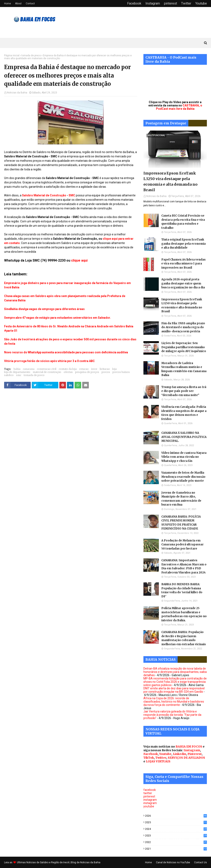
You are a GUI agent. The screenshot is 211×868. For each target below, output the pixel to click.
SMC (72, 195)
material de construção (47, 372)
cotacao (84, 369)
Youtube (201, 3)
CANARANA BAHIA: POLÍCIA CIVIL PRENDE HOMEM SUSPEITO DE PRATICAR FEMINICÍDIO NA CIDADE (181, 523)
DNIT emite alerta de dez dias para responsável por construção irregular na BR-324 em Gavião (174, 690)
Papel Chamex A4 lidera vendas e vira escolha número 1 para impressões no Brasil (183, 264)
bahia (17, 369)
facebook (150, 790)
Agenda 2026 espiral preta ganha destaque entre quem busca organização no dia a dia (183, 283)
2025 (176, 822)
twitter (148, 793)
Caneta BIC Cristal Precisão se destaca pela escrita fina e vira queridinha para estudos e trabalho (183, 222)
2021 (176, 849)
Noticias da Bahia (17, 93)
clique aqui (79, 260)
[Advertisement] (71, 435)
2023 (176, 836)
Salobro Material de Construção (44, 195)
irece (94, 369)
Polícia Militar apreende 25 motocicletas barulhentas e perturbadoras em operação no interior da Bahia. (184, 614)
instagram (150, 800)
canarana (29, 369)
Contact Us (200, 862)
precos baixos (121, 372)
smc (19, 375)
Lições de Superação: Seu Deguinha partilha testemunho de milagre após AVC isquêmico (184, 347)
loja (114, 369)
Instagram (153, 3)
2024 (176, 829)
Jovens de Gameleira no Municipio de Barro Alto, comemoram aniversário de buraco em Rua (181, 499)
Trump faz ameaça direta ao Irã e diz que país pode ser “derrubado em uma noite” (184, 391)
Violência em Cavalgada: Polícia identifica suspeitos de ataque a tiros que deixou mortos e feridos (184, 413)
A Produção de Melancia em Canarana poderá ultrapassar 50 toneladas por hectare (182, 545)
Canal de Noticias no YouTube (173, 862)
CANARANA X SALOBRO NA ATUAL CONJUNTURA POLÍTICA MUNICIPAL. (184, 437)
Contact (30, 4)
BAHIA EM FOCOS (189, 747)
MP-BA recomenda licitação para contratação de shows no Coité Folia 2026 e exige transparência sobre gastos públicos (175, 682)
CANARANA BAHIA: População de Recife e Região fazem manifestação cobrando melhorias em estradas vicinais (184, 638)
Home (8, 4)
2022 (176, 842)
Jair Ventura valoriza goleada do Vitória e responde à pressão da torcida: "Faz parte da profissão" (172, 715)
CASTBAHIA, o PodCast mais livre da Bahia (179, 107)
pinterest (171, 3)
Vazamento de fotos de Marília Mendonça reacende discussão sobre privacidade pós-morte (183, 477)
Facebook (134, 3)
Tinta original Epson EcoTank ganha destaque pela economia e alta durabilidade (183, 244)
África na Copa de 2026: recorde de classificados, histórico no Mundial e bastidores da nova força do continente (174, 702)
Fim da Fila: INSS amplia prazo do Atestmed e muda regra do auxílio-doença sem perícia (183, 327)
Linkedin (179, 754)
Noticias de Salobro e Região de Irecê (48, 862)
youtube (149, 806)
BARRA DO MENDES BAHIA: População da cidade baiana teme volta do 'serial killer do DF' (182, 590)
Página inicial (12, 55)
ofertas (68, 372)
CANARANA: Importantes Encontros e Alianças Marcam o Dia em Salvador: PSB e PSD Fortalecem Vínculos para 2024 (184, 566)
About (18, 4)
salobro (9, 375)
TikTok (149, 758)
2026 (176, 816)
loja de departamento (17, 372)
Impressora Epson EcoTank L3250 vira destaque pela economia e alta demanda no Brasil (170, 182)
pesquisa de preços (87, 372)
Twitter (186, 3)
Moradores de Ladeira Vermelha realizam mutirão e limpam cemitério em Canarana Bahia (184, 369)
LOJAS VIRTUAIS (158, 761)
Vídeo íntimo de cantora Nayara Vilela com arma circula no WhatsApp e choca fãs (184, 457)
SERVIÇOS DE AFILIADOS (186, 758)
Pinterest (195, 754)
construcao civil (47, 369)
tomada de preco (31, 55)
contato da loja (68, 369)
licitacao (105, 369)
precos (106, 372)
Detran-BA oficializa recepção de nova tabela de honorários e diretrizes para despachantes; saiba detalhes (175, 672)
